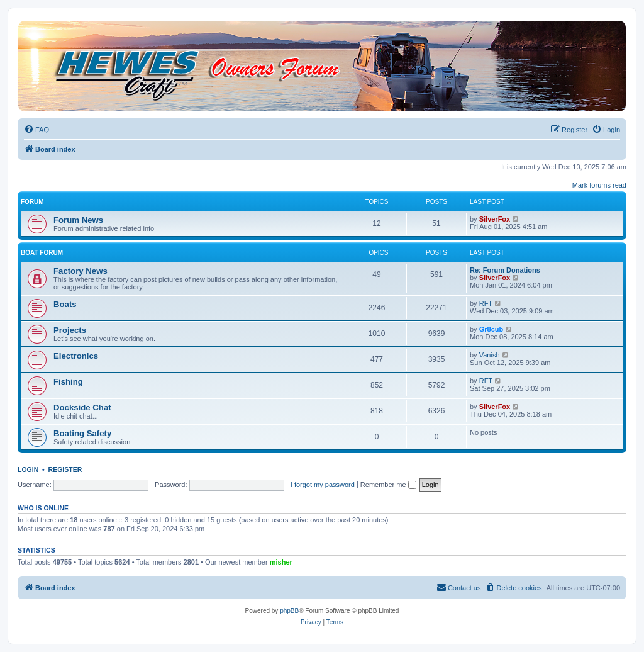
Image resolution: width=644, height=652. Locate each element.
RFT (486, 303)
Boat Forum (42, 253)
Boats (65, 304)
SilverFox (495, 219)
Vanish (490, 355)
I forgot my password (323, 485)
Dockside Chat (82, 407)
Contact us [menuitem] (459, 587)
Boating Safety (82, 433)
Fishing (68, 382)
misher (281, 562)
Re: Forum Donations (505, 270)
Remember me (388, 485)
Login (28, 469)
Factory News (80, 271)
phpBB (289, 611)
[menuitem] (36, 130)
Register (65, 469)
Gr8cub (491, 329)
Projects (70, 330)
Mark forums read (599, 185)
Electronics (76, 356)
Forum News (78, 220)
